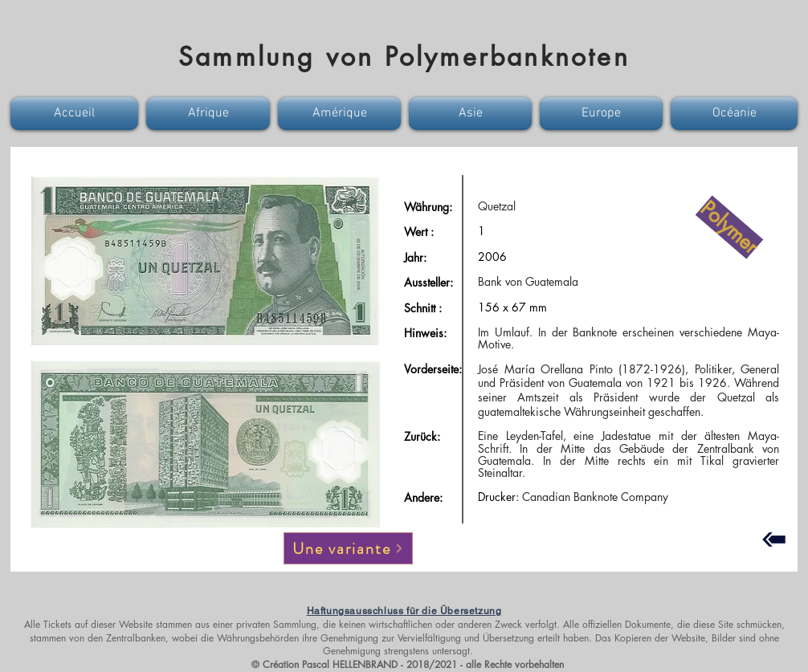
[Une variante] (348, 548)
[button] (76, 114)
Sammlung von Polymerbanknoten (404, 57)
